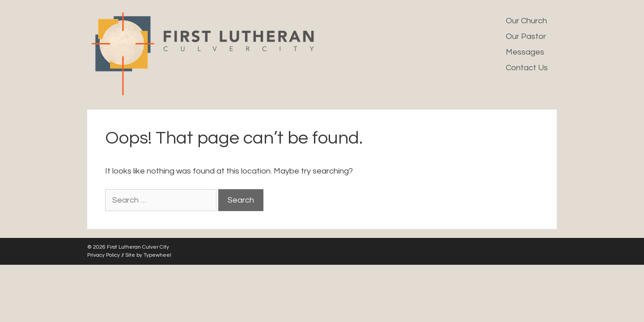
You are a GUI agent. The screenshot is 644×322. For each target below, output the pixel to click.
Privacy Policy (104, 255)
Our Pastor (526, 36)
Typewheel (157, 255)
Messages (525, 52)
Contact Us (527, 68)
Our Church (526, 21)
